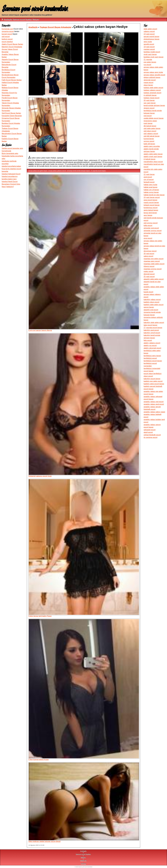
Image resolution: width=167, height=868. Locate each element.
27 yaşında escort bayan (98, 171)
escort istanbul (7, 42)
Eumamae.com (7, 29)
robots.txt (83, 861)
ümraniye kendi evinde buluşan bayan (78, 171)
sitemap (83, 864)
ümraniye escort (8, 31)
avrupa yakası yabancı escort (57, 171)
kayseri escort (7, 34)
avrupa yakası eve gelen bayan (38, 171)
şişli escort (6, 37)
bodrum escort (7, 39)
